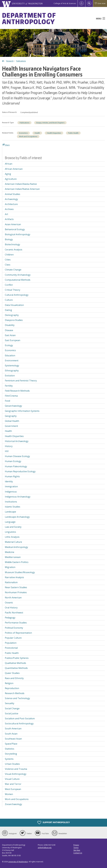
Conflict (9, 285)
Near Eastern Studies (16, 587)
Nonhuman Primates (16, 592)
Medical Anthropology (16, 547)
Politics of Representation (18, 633)
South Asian (11, 734)
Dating (8, 310)
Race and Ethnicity (14, 678)
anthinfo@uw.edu (45, 848)
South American (13, 729)
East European (13, 340)
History (9, 446)
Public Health (73, 133)
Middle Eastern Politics (17, 562)
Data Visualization (14, 305)
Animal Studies (13, 194)
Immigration (11, 486)
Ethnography (12, 371)
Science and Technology (17, 698)
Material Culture (13, 542)
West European (13, 789)
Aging (8, 174)
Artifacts (9, 219)
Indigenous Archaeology (18, 497)
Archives (9, 209)
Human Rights (12, 476)
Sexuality (10, 703)
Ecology (9, 345)
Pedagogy (10, 618)
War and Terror (13, 784)
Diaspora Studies (14, 320)
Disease (9, 330)
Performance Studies (16, 623)
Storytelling (11, 754)
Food (7, 401)
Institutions (11, 502)
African (9, 164)
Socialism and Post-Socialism (20, 718)
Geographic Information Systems (22, 411)
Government (11, 426)
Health (37, 133)
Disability (10, 325)
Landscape (10, 512)
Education (10, 355)
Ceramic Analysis (14, 250)
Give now (100, 3)
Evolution (10, 376)
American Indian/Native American (22, 189)
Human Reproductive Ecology (20, 471)
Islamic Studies (13, 507)
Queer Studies (12, 673)
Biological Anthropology (18, 234)
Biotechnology (12, 244)
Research (10, 61)
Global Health (12, 421)
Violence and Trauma (16, 769)
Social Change (12, 708)
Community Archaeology (18, 275)
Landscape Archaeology (17, 517)
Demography (12, 315)
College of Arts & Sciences (65, 3)
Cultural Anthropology (17, 295)
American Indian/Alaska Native (21, 184)
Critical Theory (13, 290)
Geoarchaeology (13, 406)
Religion (9, 683)
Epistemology (12, 366)
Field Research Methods (17, 391)
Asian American (13, 224)
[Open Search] (89, 3)
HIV (7, 451)
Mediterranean (13, 557)
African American (14, 169)
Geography (11, 416)
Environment (12, 360)
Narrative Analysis (14, 577)
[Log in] (82, 3)
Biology (9, 239)
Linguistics (10, 532)
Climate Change (13, 270)
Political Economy (14, 628)
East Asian (10, 335)
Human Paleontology (16, 466)
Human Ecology (13, 461)
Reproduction (12, 688)
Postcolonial (11, 648)
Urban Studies (12, 764)
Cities (8, 260)
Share (6, 145)
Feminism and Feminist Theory (21, 381)
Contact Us (78, 853)
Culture (9, 300)
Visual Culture (12, 779)
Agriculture (11, 179)
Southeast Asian (13, 739)
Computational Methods (18, 280)
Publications (21, 61)
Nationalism (11, 582)
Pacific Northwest (14, 613)
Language (10, 522)
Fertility (9, 386)
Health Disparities (54, 133)
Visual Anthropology (16, 774)
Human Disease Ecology (17, 456)
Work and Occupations (28, 136)
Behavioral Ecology (15, 229)
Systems (9, 759)
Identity (9, 481)
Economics (23, 133)
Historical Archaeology (17, 441)
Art (6, 214)
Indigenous (11, 492)
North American (13, 598)
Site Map (77, 850)
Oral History (11, 608)
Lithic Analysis (12, 537)
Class (8, 265)
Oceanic (9, 603)
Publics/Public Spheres (17, 658)
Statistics (10, 749)
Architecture (11, 204)
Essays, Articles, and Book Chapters (50, 123)
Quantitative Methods (16, 668)
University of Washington (18, 862)
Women (9, 794)
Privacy (76, 845)
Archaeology (11, 199)
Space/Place (11, 744)
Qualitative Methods (15, 663)
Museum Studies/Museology (20, 572)
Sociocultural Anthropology (19, 723)
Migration (10, 567)
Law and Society (13, 527)
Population (11, 643)
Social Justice (12, 713)
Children (9, 255)
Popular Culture (13, 638)
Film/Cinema (11, 396)
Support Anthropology (54, 823)
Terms (76, 848)
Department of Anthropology (29, 18)
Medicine (10, 552)
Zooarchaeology (13, 804)
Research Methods (15, 693)
